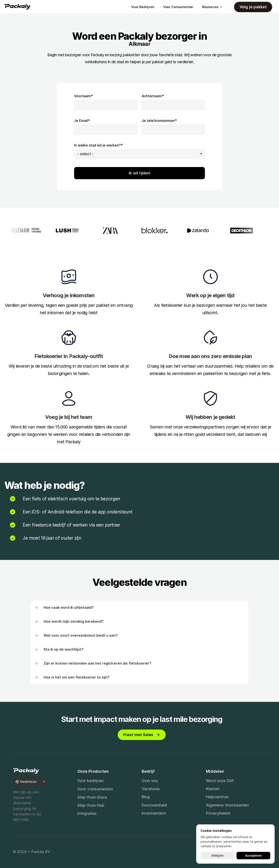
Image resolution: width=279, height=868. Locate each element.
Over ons (150, 781)
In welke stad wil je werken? (98, 145)
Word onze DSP (220, 781)
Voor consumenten (95, 789)
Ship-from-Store (92, 797)
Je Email (82, 121)
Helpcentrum (217, 797)
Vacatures (151, 789)
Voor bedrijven (90, 781)
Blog (146, 797)
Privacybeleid (218, 813)
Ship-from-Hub (91, 805)
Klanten (213, 789)
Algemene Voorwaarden (227, 805)
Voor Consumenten (178, 7)
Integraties (87, 813)
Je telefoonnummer (159, 121)
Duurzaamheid (154, 805)
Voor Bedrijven (143, 7)
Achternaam (153, 96)
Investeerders (154, 813)
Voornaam (83, 96)
